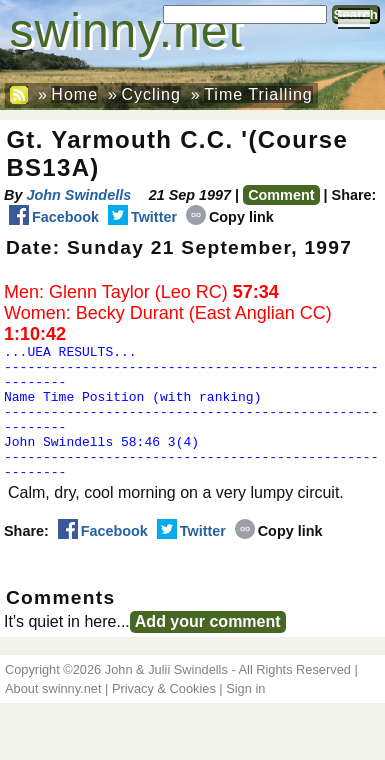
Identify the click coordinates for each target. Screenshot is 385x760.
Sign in (245, 715)
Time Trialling (258, 94)
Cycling (150, 94)
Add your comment (208, 648)
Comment (281, 195)
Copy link (230, 217)
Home (74, 94)
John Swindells (78, 195)
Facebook (54, 217)
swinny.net (126, 30)
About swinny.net (53, 715)
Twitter (142, 217)
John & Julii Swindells (166, 696)
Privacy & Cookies (164, 715)
